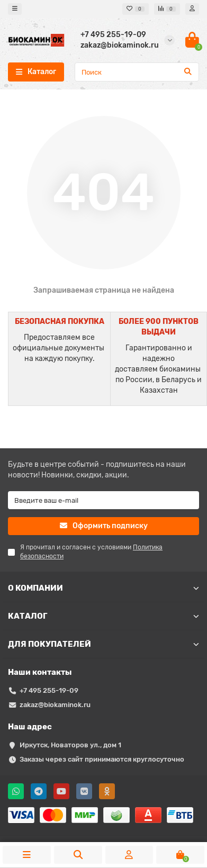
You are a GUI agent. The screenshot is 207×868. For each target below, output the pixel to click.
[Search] (137, 72)
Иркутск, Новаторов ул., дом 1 (70, 745)
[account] (192, 9)
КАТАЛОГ (103, 616)
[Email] (103, 500)
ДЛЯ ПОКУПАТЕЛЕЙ (103, 644)
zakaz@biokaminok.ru (55, 705)
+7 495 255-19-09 (49, 690)
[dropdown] (15, 9)
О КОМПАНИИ (103, 588)
